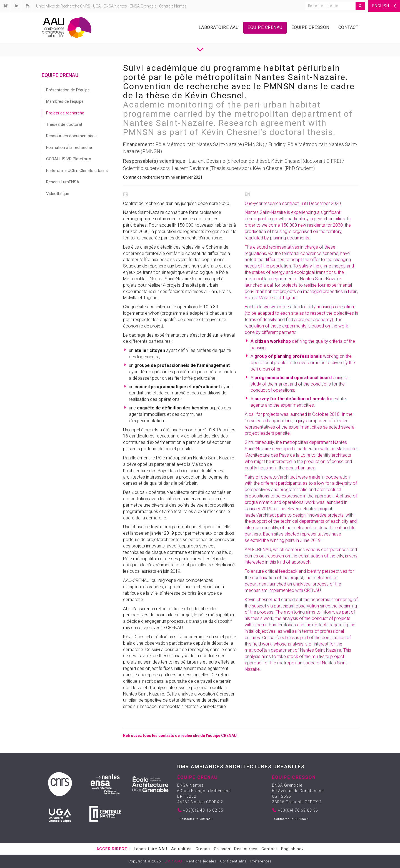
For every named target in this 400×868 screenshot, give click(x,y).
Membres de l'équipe (65, 101)
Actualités (181, 849)
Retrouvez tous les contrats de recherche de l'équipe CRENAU (180, 736)
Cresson (222, 849)
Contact (348, 27)
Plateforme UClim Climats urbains (77, 171)
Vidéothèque (58, 194)
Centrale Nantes (173, 6)
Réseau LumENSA (63, 182)
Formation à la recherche (69, 147)
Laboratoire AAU (219, 27)
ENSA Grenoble (143, 6)
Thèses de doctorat (64, 124)
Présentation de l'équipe (68, 90)
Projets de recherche (65, 113)
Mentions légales (201, 861)
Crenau (203, 849)
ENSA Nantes (115, 6)
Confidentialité (233, 861)
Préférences (261, 861)
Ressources (246, 849)
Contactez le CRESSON (292, 819)
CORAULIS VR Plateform (69, 159)
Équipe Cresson (310, 27)
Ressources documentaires (71, 136)
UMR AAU (173, 861)
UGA (97, 6)
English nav (292, 849)
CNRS (85, 6)
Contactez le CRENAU (196, 819)
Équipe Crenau (265, 27)
